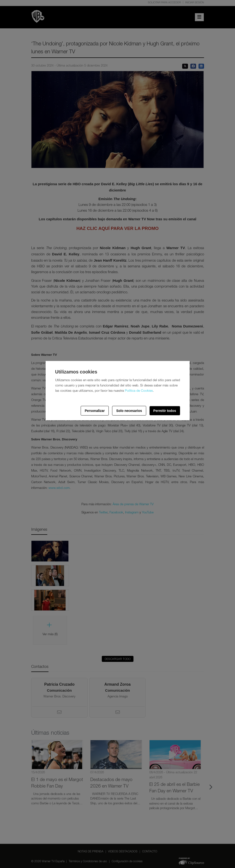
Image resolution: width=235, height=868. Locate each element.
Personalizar (95, 411)
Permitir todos (165, 411)
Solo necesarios (129, 411)
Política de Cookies (139, 391)
